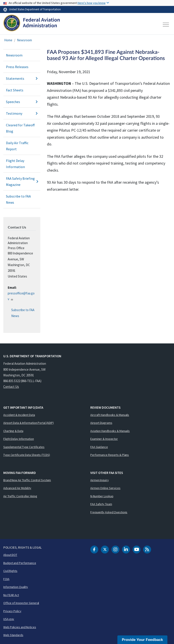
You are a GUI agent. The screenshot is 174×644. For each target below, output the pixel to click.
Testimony (22, 113)
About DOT (10, 555)
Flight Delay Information (15, 164)
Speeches (22, 102)
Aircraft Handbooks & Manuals (110, 415)
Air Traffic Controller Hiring (20, 496)
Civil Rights (10, 571)
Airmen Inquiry (100, 480)
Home (8, 40)
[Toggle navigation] (166, 25)
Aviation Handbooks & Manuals (110, 431)
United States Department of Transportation (35, 9)
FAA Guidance (99, 447)
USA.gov (9, 619)
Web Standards (13, 635)
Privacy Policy (12, 611)
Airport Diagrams (101, 423)
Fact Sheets (15, 90)
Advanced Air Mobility (17, 488)
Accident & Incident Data (19, 415)
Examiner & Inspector (104, 439)
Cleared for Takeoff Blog (20, 128)
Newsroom (24, 40)
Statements (22, 78)
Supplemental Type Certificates (24, 447)
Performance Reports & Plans (110, 455)
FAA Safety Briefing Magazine (22, 181)
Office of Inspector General (21, 603)
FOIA (6, 579)
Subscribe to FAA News (18, 199)
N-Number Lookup (102, 496)
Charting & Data (13, 431)
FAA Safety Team (101, 504)
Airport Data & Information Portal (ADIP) (29, 423)
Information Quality (16, 587)
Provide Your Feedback (142, 640)
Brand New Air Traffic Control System (27, 480)
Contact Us (11, 387)
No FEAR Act (11, 595)
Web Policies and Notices (20, 627)
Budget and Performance (20, 563)
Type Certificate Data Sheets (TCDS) (27, 455)
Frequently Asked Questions (109, 512)
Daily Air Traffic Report (17, 146)
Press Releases (17, 67)
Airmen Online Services (105, 488)
